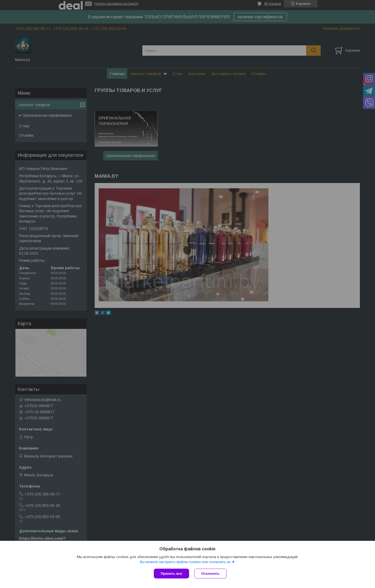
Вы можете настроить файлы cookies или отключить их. (186, 562)
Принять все (171, 574)
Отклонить (210, 574)
